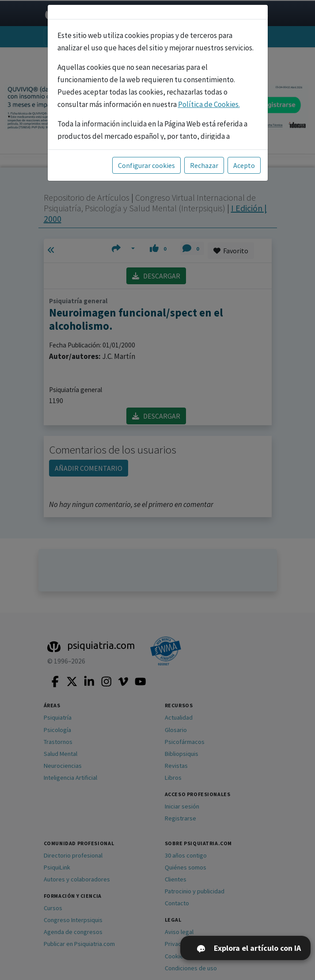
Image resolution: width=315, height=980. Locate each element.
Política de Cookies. (209, 104)
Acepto (244, 165)
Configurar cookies (146, 165)
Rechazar (204, 165)
